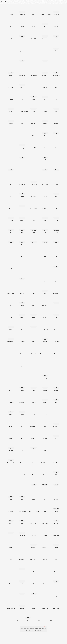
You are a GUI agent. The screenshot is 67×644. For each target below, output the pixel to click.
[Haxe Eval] (11, 229)
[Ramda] (22, 459)
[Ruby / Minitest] (56, 338)
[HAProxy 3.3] (11, 217)
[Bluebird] (34, 35)
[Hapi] (56, 205)
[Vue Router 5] (56, 580)
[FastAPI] (34, 157)
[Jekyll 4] (56, 266)
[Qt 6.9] (34, 447)
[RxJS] (45, 496)
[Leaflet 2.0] (22, 314)
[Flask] (56, 157)
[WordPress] (45, 605)
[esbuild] (45, 144)
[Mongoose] (56, 350)
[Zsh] (51, 617)
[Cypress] (11, 96)
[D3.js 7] (34, 96)
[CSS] (56, 84)
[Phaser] (34, 411)
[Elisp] (34, 132)
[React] (34, 459)
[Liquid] (45, 314)
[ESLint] (56, 144)
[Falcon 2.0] (22, 157)
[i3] (56, 253)
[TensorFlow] (22, 556)
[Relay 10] (56, 471)
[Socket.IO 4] (22, 532)
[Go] (11, 193)
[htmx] (34, 253)
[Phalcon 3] (22, 411)
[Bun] (34, 48)
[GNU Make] (45, 181)
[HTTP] (45, 253)
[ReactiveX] (22, 471)
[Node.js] (11, 375)
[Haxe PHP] (34, 241)
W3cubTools (49, 2)
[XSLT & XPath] (56, 605)
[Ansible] (34, 11)
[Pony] (45, 423)
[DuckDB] (56, 120)
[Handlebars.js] (45, 205)
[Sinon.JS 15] (11, 532)
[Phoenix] (45, 411)
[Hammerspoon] (34, 205)
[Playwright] (22, 423)
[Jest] (11, 278)
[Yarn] (16, 617)
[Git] (11, 181)
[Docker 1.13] (56, 108)
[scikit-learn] (45, 520)
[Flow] (22, 169)
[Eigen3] (11, 132)
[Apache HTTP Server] (45, 11)
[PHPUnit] (11, 423)
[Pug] (22, 435)
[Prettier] (11, 435)
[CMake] (56, 60)
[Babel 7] (45, 23)
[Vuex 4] (22, 593)
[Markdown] (22, 338)
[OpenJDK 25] (56, 387)
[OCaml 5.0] (22, 387)
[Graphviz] (45, 193)
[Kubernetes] (45, 302)
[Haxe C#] (56, 217)
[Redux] (45, 471)
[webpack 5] (22, 605)
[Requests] (11, 484)
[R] (56, 447)
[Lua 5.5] (34, 326)
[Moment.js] (34, 350)
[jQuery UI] (22, 290)
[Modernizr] (22, 350)
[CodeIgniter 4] (45, 72)
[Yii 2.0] (28, 617)
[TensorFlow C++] (34, 556)
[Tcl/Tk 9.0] (56, 544)
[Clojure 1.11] (45, 60)
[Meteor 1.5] (45, 338)
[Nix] (56, 362)
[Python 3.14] (56, 435)
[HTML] (22, 253)
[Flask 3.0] (11, 169)
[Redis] (34, 471)
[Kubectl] (34, 302)
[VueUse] (11, 593)
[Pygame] (45, 435)
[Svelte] (11, 544)
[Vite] (34, 580)
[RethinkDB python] (56, 484)
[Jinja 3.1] (22, 278)
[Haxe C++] (45, 217)
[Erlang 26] (22, 144)
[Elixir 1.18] (45, 132)
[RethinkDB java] (34, 484)
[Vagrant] (56, 568)
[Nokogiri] (22, 375)
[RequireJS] (22, 484)
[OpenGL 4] (45, 387)
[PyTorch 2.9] (11, 447)
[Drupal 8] (45, 120)
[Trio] (11, 568)
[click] (34, 60)
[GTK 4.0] (22, 205)
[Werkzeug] (34, 605)
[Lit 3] (56, 314)
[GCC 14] (45, 169)
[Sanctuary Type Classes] (34, 508)
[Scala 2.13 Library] (56, 508)
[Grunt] (11, 205)
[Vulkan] (45, 593)
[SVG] (22, 544)
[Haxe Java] (45, 229)
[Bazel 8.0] (22, 35)
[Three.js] (56, 556)
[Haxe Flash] (22, 229)
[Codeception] (22, 72)
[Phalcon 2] (11, 411)
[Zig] (39, 617)
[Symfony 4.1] (34, 544)
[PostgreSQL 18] (56, 423)
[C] (45, 48)
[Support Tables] (22, 48)
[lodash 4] (11, 326)
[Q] (22, 447)
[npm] (34, 375)
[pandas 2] (45, 399)
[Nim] (45, 362)
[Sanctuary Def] (22, 508)
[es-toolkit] (34, 144)
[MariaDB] (56, 326)
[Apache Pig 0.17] (56, 11)
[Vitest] (45, 580)
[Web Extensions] (11, 605)
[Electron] (22, 132)
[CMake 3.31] (11, 72)
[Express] (11, 157)
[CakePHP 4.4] (56, 48)
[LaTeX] (11, 314)
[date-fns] (56, 96)
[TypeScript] (34, 568)
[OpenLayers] (11, 399)
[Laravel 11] (56, 302)
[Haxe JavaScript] (56, 229)
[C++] (34, 84)
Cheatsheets (57, 2)
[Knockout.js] (56, 290)
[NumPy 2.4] (45, 375)
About (64, 2)
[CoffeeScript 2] (56, 72)
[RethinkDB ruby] (11, 496)
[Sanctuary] (11, 508)
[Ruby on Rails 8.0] (11, 459)
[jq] (45, 278)
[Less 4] (34, 314)
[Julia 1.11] (45, 290)
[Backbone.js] (56, 23)
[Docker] (45, 108)
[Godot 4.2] (22, 193)
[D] (22, 96)
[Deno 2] (11, 108)
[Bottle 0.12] (56, 35)
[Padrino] (34, 399)
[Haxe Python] (45, 241)
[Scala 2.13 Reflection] (11, 520)
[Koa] (11, 302)
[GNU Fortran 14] (34, 181)
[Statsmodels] (56, 532)
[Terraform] (45, 556)
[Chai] (11, 60)
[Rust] (34, 496)
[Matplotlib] (34, 338)
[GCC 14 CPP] (56, 169)
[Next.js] (11, 362)
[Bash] (11, 35)
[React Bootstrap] (45, 459)
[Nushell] (56, 375)
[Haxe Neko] (22, 241)
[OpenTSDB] (22, 399)
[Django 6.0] (34, 108)
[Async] (22, 23)
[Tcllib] (11, 556)
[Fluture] (34, 169)
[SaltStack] (56, 496)
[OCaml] (11, 387)
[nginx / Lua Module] (34, 362)
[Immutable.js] (11, 266)
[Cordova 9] (22, 84)
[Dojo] (22, 120)
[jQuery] (56, 278)
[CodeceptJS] (34, 72)
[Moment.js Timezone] (45, 350)
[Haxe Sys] (56, 241)
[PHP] (56, 411)
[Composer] (11, 84)
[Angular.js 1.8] (22, 11)
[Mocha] (11, 350)
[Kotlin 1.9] (22, 302)
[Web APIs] (34, 120)
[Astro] (11, 23)
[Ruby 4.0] (22, 496)
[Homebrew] (11, 253)
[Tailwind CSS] (45, 544)
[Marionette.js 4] (11, 338)
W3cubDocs (5, 2)
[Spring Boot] (34, 532)
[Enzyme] (11, 144)
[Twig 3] (22, 568)
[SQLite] (45, 532)
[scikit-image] (34, 520)
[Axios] (34, 23)
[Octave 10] (34, 387)
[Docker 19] (11, 120)
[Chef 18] (22, 60)
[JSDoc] (34, 290)
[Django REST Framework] (22, 108)
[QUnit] (45, 447)
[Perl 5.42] (56, 399)
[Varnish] (11, 580)
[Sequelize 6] (56, 520)
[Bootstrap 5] (45, 35)
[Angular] (11, 11)
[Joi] (34, 278)
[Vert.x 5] (22, 580)
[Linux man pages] (45, 326)
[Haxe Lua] (11, 241)
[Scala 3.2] (22, 520)
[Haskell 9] (22, 217)
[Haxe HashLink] (34, 229)
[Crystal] (45, 84)
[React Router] (11, 471)
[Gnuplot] (56, 181)
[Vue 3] (34, 593)
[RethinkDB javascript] (45, 484)
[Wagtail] (56, 593)
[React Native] (56, 459)
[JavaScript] (45, 266)
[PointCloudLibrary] (34, 423)
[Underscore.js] (45, 568)
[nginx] (22, 362)
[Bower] (11, 48)
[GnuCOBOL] (22, 181)
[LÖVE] (22, 326)
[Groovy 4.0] (56, 193)
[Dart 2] (45, 96)
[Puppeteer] (34, 435)
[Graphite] (34, 193)
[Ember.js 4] (56, 132)
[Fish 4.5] (45, 157)
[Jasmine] (34, 266)
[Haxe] (34, 217)
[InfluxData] (22, 266)
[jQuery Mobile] (11, 290)
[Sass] (45, 508)
